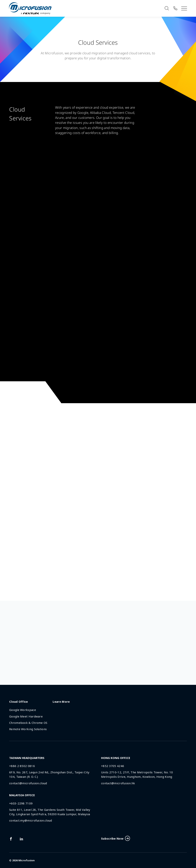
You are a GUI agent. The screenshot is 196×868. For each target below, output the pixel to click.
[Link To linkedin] (21, 839)
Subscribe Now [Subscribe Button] (115, 839)
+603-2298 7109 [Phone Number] (21, 803)
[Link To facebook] (11, 839)
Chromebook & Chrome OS (28, 723)
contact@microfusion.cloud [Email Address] (28, 783)
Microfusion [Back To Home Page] (27, 860)
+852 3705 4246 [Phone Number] (113, 766)
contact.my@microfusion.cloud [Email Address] (31, 820)
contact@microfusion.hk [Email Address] (118, 783)
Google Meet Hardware (26, 716)
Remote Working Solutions (28, 729)
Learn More (61, 702)
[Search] (167, 8)
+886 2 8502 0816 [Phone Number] (22, 766)
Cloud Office (19, 702)
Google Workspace (23, 710)
